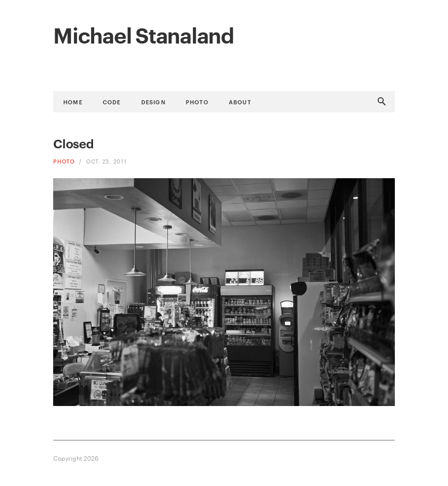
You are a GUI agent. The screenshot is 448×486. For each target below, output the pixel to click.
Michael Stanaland (144, 34)
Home (73, 102)
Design (153, 102)
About (240, 102)
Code (112, 102)
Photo (197, 102)
